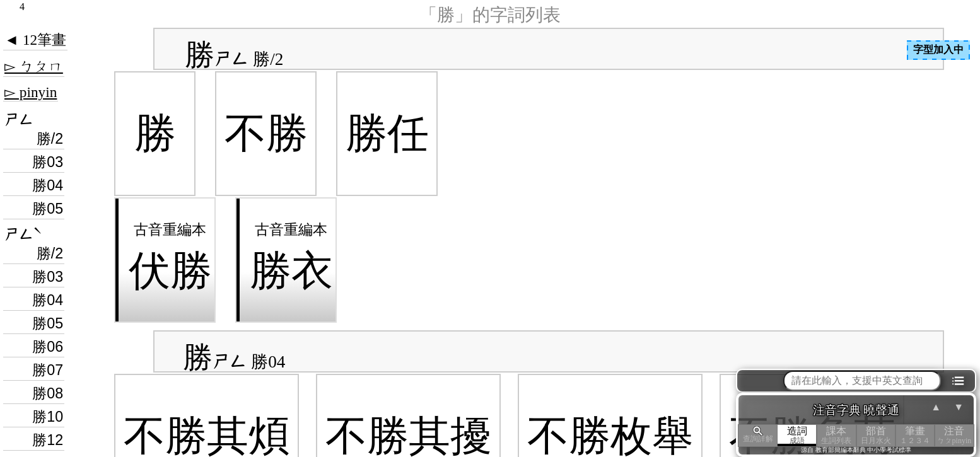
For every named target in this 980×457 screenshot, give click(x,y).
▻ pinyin (31, 92)
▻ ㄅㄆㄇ (34, 66)
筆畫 (915, 435)
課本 (836, 435)
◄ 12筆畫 (35, 40)
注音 (954, 435)
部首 (876, 435)
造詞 (797, 435)
